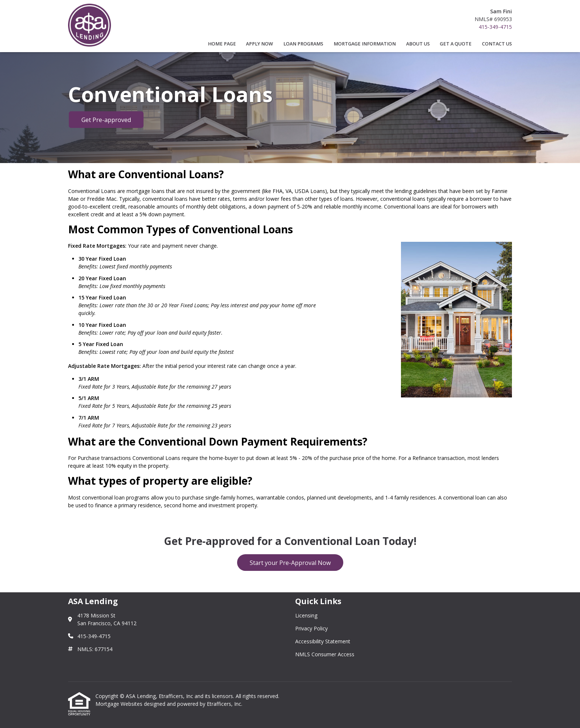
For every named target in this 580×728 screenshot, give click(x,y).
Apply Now (259, 44)
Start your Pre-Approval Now (290, 563)
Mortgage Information (365, 44)
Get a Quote (456, 44)
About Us (418, 44)
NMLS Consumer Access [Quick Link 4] (325, 654)
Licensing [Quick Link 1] (306, 615)
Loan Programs (303, 44)
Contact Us (497, 44)
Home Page (222, 44)
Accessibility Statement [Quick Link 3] (323, 641)
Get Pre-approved (106, 120)
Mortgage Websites (120, 704)
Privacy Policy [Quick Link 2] (311, 628)
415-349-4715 (495, 27)
